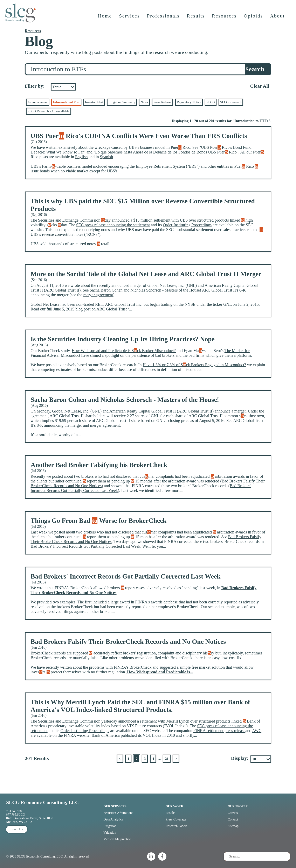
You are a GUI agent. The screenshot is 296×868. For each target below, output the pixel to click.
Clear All (260, 86)
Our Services (115, 806)
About (278, 17)
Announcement (38, 102)
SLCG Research (231, 102)
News (144, 102)
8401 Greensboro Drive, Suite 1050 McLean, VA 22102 (30, 820)
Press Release (163, 102)
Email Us (17, 829)
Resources (225, 17)
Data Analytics (113, 819)
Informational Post (66, 102)
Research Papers (176, 826)
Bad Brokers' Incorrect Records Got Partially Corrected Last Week (86, 546)
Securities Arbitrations (118, 813)
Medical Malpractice (117, 839)
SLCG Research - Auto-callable (49, 111)
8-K (40, 425)
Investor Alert (94, 102)
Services (130, 17)
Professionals (163, 17)
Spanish (106, 157)
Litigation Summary (122, 102)
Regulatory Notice (189, 102)
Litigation (110, 826)
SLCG (211, 102)
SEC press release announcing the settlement (113, 225)
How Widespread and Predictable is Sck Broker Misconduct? (124, 351)
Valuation (110, 833)
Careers (233, 813)
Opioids (254, 17)
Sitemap (233, 826)
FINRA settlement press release (219, 731)
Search (255, 69)
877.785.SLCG (16, 815)
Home (105, 17)
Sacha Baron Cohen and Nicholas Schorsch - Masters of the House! (146, 290)
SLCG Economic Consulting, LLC (42, 802)
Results (196, 17)
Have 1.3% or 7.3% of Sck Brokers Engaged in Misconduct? (194, 365)
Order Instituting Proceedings (187, 225)
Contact (233, 819)
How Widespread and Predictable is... (160, 672)
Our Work (174, 806)
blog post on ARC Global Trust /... (104, 309)
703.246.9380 (15, 811)
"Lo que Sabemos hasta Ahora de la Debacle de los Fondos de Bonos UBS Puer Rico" (166, 152)
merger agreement (98, 295)
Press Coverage (176, 819)
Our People (238, 806)
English (81, 157)
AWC (257, 731)
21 (167, 759)
